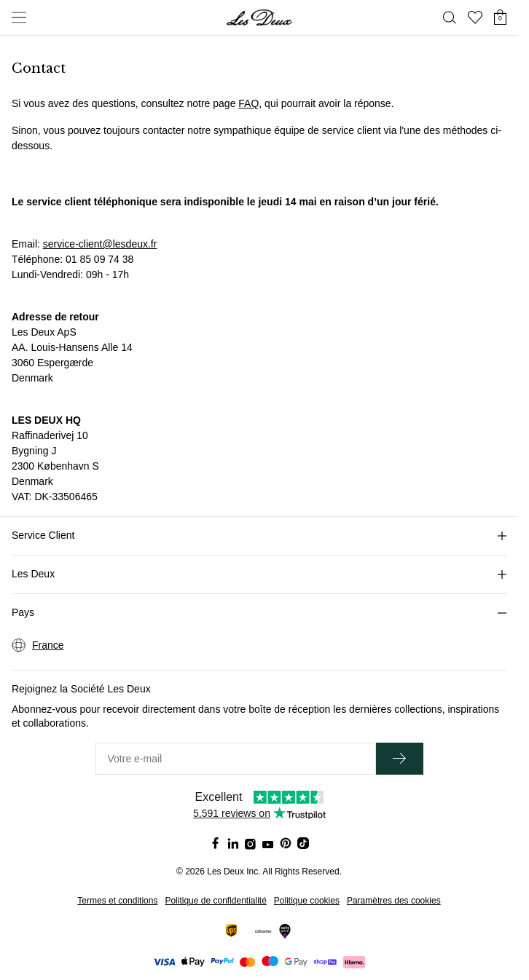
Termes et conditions (117, 901)
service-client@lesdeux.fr (100, 244)
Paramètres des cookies (394, 901)
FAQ (248, 103)
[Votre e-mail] (236, 759)
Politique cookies (307, 901)
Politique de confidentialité (215, 901)
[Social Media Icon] (216, 843)
